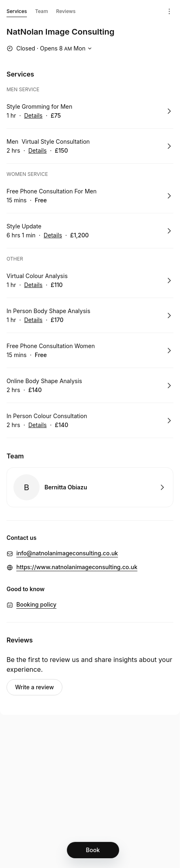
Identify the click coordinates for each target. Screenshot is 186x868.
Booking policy (36, 604)
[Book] (93, 850)
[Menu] (169, 11)
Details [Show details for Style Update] (53, 235)
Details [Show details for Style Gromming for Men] (33, 116)
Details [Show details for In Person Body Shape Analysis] (33, 320)
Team (42, 11)
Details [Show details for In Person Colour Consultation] (37, 425)
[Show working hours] (50, 48)
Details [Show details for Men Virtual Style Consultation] (37, 151)
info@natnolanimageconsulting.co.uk (67, 553)
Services (17, 13)
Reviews (66, 11)
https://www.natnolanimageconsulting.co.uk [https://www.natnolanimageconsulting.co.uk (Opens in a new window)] (77, 567)
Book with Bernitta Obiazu (90, 487)
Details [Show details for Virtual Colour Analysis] (33, 285)
